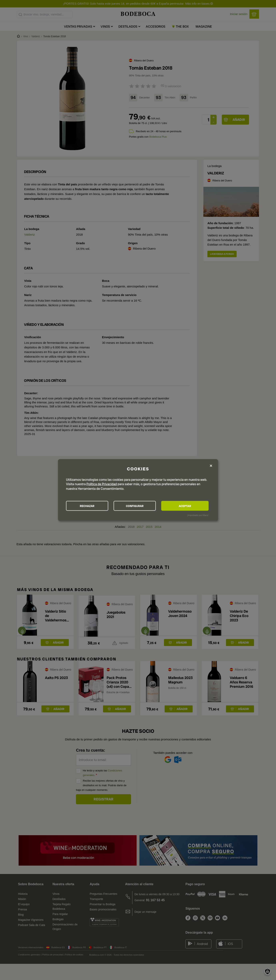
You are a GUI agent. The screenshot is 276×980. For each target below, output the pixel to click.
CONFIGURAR (138, 506)
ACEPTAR (187, 506)
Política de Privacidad (102, 484)
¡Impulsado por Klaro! (198, 515)
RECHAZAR (88, 506)
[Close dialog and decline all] (211, 465)
